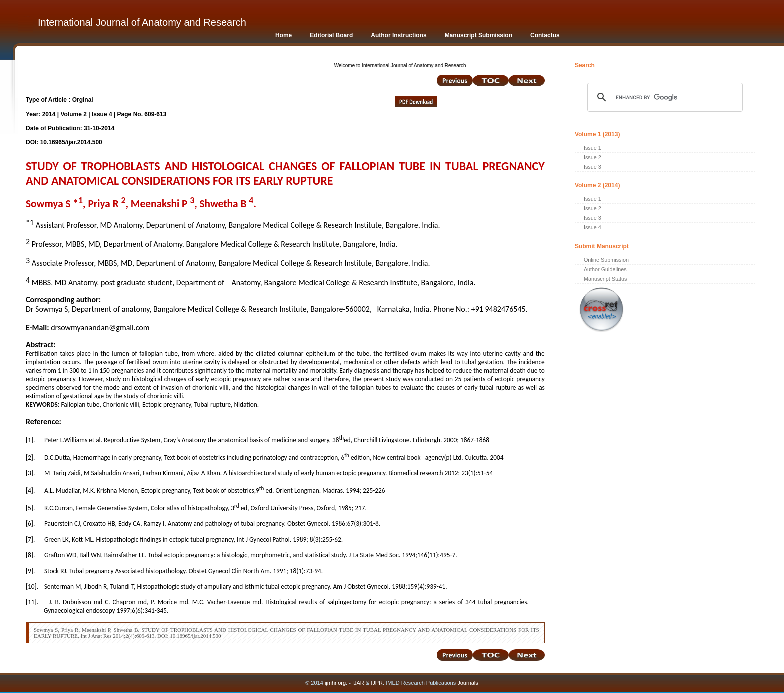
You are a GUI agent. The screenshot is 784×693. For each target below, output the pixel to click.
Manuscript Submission (479, 35)
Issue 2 (593, 157)
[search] (664, 97)
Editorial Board (331, 35)
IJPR (377, 683)
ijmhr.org (335, 683)
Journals (467, 683)
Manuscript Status (605, 279)
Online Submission (606, 260)
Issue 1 (593, 148)
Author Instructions (399, 35)
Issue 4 (593, 227)
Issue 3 (593, 167)
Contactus (545, 35)
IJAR (358, 683)
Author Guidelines (605, 269)
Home (284, 35)
